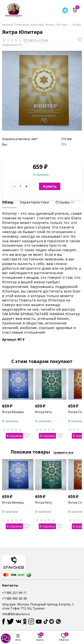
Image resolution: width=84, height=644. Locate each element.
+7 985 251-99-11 (14, 593)
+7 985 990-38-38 (14, 599)
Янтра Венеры (13, 412)
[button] (6, 638)
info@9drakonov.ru (16, 614)
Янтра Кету (44, 412)
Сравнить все (63, 452)
